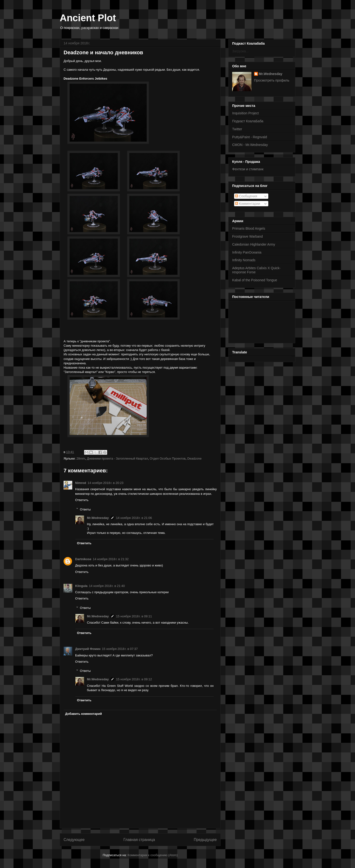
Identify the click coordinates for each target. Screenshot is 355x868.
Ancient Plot (88, 18)
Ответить (82, 500)
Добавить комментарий (84, 714)
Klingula (81, 586)
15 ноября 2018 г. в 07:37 (120, 649)
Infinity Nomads (244, 260)
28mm (81, 458)
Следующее (74, 840)
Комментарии (248, 204)
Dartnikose (83, 559)
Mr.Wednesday (98, 518)
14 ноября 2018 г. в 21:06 (134, 518)
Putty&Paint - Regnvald (250, 137)
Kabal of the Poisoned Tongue (255, 280)
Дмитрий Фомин (88, 649)
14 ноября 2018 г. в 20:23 (106, 483)
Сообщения (246, 196)
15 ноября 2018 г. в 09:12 (134, 679)
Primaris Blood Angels (249, 228)
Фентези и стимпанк (248, 169)
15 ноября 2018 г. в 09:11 (134, 616)
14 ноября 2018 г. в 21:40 (107, 586)
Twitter (237, 129)
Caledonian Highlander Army (254, 244)
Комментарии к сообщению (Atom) (153, 855)
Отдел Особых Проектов (168, 458)
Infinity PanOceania (247, 252)
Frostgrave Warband (247, 236)
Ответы (85, 509)
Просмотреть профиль (272, 80)
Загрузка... (240, 51)
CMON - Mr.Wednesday (250, 145)
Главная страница (139, 840)
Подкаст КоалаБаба (248, 121)
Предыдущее (205, 840)
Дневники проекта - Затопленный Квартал (118, 458)
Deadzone (194, 458)
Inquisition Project (246, 113)
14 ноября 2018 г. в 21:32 (111, 559)
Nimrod (81, 483)
